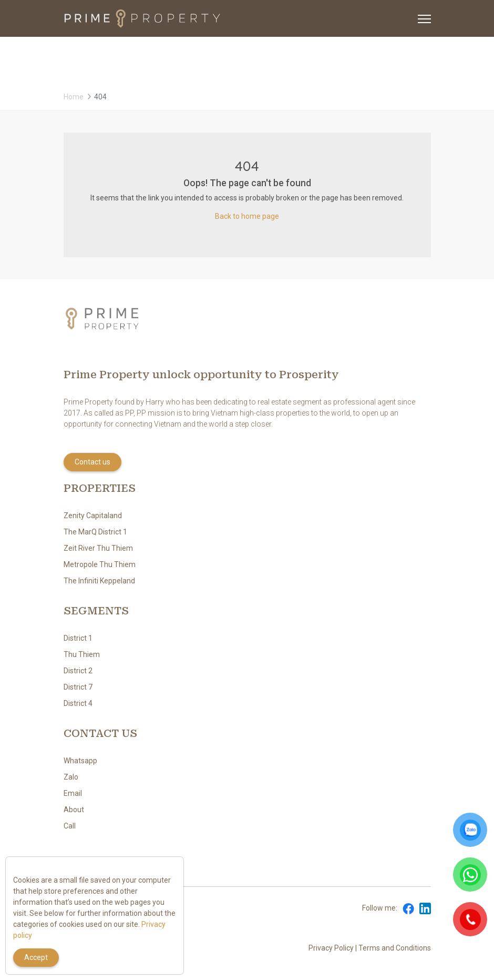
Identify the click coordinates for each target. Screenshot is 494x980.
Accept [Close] (36, 957)
